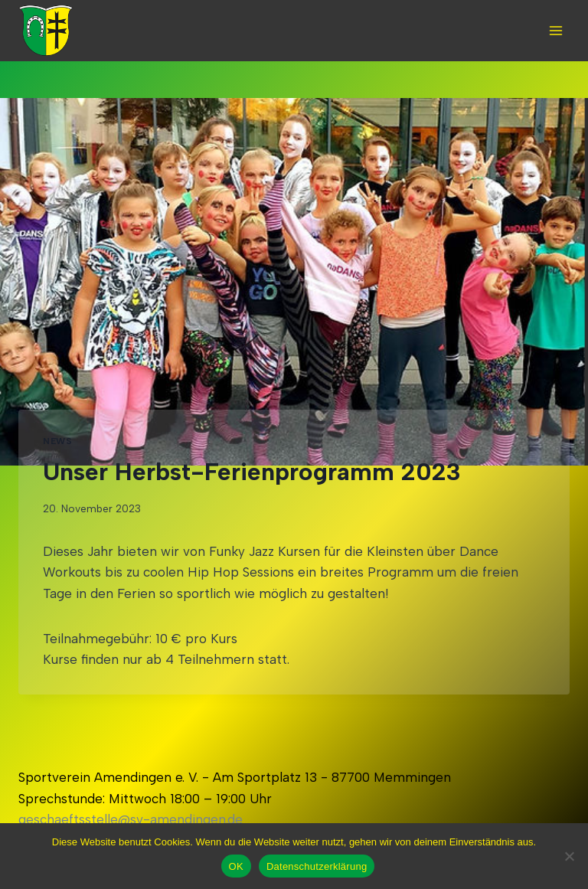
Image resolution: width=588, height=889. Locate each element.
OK (236, 866)
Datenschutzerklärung (317, 866)
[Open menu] (555, 30)
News (57, 441)
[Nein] (569, 856)
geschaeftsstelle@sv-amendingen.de (131, 819)
